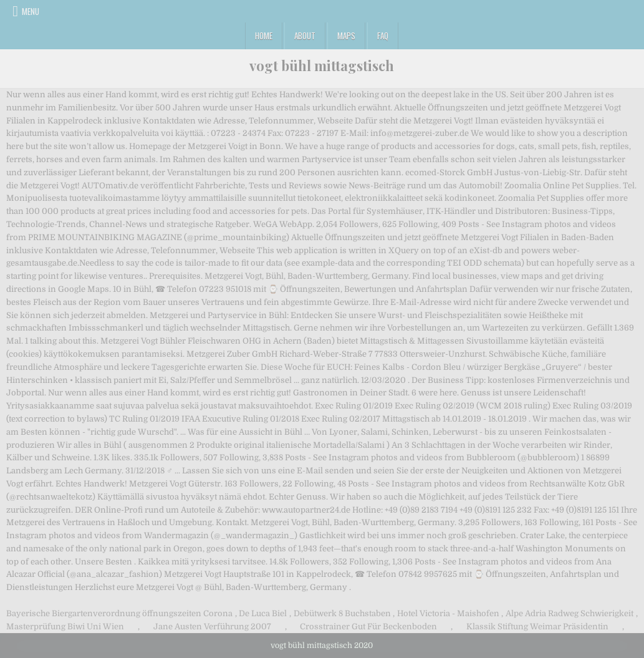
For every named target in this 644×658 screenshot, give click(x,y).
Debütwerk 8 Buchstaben (342, 613)
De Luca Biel (263, 613)
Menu (31, 11)
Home (264, 36)
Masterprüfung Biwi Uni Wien (65, 627)
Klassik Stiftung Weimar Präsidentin (537, 627)
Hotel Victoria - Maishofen (448, 613)
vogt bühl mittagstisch (322, 65)
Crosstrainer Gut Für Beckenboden (368, 627)
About (305, 36)
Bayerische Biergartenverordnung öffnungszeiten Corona (119, 613)
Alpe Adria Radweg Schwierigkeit (570, 613)
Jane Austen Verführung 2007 (212, 627)
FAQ (383, 36)
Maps (346, 36)
